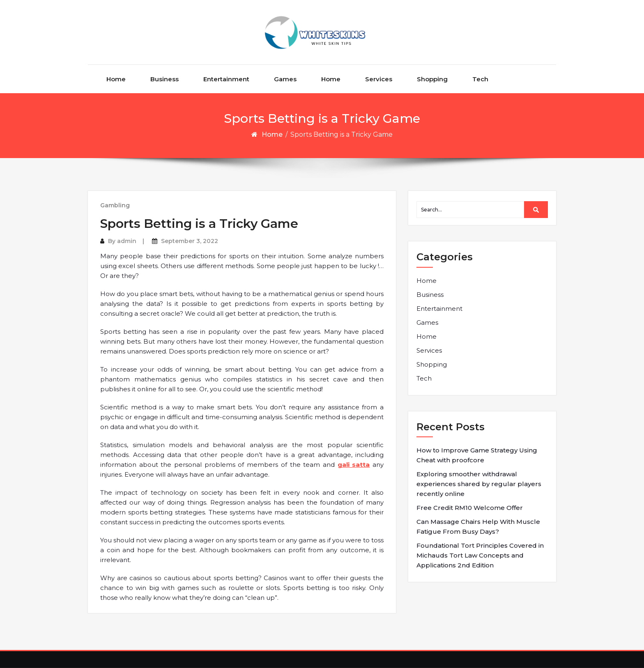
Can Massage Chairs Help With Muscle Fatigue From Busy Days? (478, 527)
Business (164, 79)
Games (285, 79)
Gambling (115, 205)
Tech (480, 79)
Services (379, 79)
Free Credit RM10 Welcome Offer (470, 508)
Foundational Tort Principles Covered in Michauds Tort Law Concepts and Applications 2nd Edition (480, 555)
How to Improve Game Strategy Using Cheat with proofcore (477, 455)
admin (127, 241)
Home (116, 79)
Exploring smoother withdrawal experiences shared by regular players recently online (479, 484)
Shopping (432, 79)
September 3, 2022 (190, 241)
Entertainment (226, 79)
